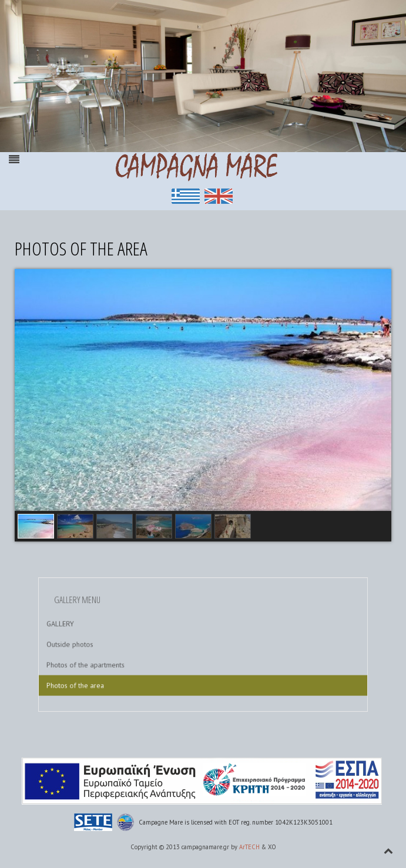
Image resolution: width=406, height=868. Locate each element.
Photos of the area (98, 678)
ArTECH (249, 847)
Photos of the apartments (107, 661)
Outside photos (94, 645)
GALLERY (86, 628)
